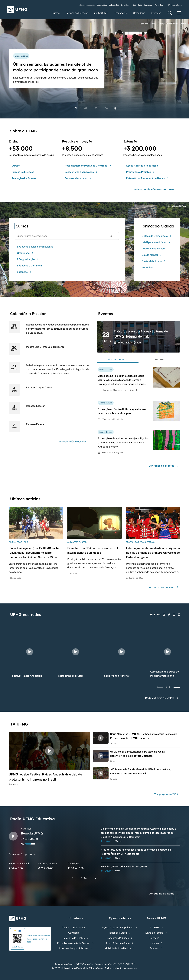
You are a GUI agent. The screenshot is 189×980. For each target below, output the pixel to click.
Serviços (156, 13)
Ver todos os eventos (164, 466)
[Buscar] (111, 236)
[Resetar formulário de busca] (115, 236)
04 (106, 108)
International (175, 5)
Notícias (154, 943)
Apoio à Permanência (118, 943)
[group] (30, 652)
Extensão (24, 272)
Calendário (139, 13)
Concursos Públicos (118, 938)
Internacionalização (155, 249)
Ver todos (159, 5)
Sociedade (137, 5)
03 (96, 108)
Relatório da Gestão (74, 938)
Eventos (154, 948)
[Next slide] (177, 687)
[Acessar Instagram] (164, 615)
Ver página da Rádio (164, 894)
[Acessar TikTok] (169, 615)
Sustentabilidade (154, 261)
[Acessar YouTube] (174, 615)
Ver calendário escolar (75, 442)
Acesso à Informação (74, 927)
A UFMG (154, 927)
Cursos (56, 13)
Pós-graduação (28, 259)
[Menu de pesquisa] (170, 13)
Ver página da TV (167, 794)
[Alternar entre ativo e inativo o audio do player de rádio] (23, 844)
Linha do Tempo (154, 933)
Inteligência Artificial (156, 242)
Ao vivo (26, 829)
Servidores (126, 5)
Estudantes (114, 5)
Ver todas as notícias (164, 587)
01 (76, 108)
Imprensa (148, 5)
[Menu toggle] (179, 13)
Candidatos (102, 5)
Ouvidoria (74, 933)
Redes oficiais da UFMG (162, 698)
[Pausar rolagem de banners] (115, 108)
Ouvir (106, 841)
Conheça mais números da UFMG (156, 190)
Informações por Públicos (74, 948)
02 (86, 108)
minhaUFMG (101, 13)
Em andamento (118, 359)
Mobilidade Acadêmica (118, 948)
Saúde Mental (152, 255)
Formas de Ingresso (77, 13)
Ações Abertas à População (118, 927)
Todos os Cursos (118, 933)
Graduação (25, 253)
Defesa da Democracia (157, 236)
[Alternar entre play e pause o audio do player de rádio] (13, 836)
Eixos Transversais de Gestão (74, 943)
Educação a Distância (32, 266)
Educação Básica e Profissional (37, 247)
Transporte (121, 13)
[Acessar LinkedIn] (179, 615)
